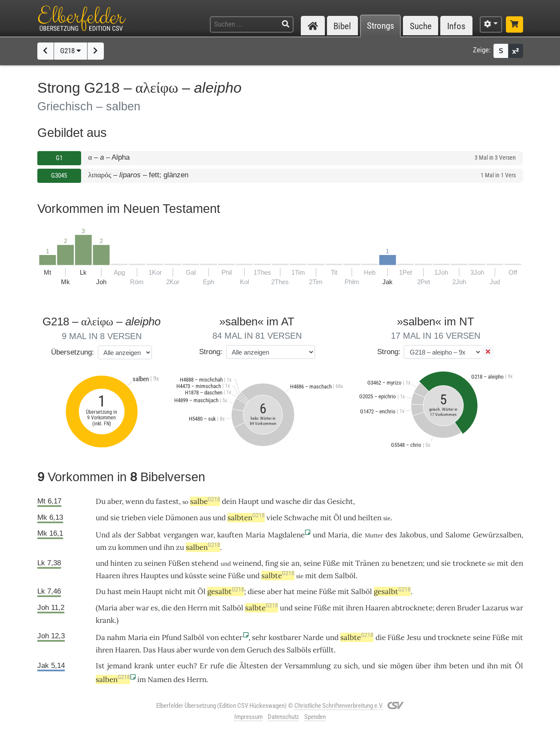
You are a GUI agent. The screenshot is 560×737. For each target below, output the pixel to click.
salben (203, 547)
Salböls (299, 650)
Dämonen (182, 518)
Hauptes (154, 576)
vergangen (181, 535)
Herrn (197, 608)
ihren (355, 608)
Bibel (342, 26)
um (101, 547)
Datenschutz (283, 717)
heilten (370, 518)
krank (105, 620)
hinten (121, 563)
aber (115, 501)
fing (272, 563)
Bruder (469, 608)
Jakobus (413, 535)
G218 (71, 51)
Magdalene (286, 535)
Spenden (315, 717)
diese (256, 591)
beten (459, 666)
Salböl (345, 576)
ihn (169, 547)
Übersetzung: (73, 352)
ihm (440, 666)
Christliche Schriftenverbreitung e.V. (339, 706)
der (130, 535)
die (357, 535)
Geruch (259, 650)
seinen (155, 563)
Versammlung (307, 666)
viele (156, 518)
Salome (458, 535)
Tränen (367, 563)
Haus (166, 650)
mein (132, 591)
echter (232, 637)
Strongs (381, 26)
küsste (196, 576)
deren (446, 608)
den (517, 563)
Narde (313, 637)
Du (101, 501)
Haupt (249, 501)
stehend (205, 563)
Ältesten (254, 666)
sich (351, 666)
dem (326, 576)
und (267, 501)
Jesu (414, 637)
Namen (160, 679)
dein (229, 501)
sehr (259, 637)
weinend (247, 563)
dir (307, 501)
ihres (130, 576)
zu (138, 563)
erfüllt (323, 650)
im (142, 679)
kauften (230, 535)
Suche (421, 26)
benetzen (407, 563)
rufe (217, 666)
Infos (456, 26)
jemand (120, 666)
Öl (338, 518)
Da (100, 637)
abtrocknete (412, 608)
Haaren (108, 576)
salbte (278, 576)
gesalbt (226, 591)
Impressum (248, 717)
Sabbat (149, 535)
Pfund (172, 637)
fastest (167, 501)
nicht (174, 591)
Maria (255, 535)
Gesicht (340, 501)
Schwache (301, 518)
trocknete (469, 563)
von (222, 650)
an (295, 563)
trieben (134, 518)
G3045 (59, 176)
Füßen (179, 563)
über (423, 666)
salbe (205, 501)
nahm (116, 637)
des (391, 535)
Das (149, 650)
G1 (59, 158)
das (319, 501)
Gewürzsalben (497, 535)
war (142, 608)
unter (165, 666)
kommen (133, 547)
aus (205, 518)
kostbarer (285, 637)
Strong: (211, 352)
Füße (331, 563)
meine (307, 591)
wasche (288, 501)
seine (312, 563)
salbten (246, 518)
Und (103, 535)
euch (185, 666)
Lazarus (495, 608)
